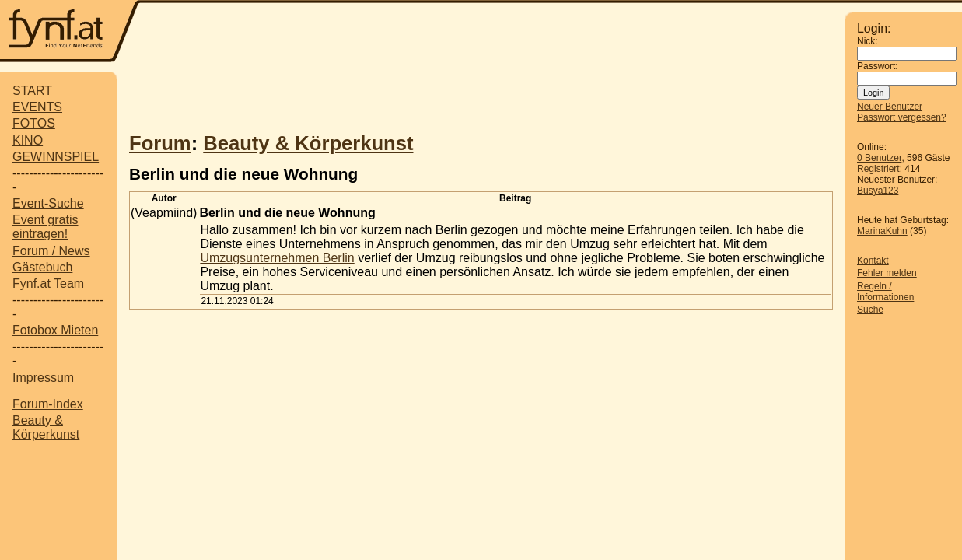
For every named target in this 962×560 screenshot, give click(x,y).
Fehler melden (887, 273)
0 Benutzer (879, 158)
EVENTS (37, 107)
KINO (28, 140)
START (32, 91)
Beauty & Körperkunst (46, 427)
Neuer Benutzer (890, 107)
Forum (160, 143)
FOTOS (34, 123)
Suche (870, 310)
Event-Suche (48, 203)
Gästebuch (42, 267)
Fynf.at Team (48, 283)
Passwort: (878, 66)
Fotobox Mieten (55, 330)
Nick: (868, 41)
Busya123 (878, 191)
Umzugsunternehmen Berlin (277, 258)
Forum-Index (48, 404)
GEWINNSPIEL (56, 157)
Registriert (878, 169)
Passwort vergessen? (902, 117)
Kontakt (873, 261)
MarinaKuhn (882, 231)
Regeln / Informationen (885, 292)
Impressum (43, 378)
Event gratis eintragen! (45, 227)
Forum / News (51, 251)
